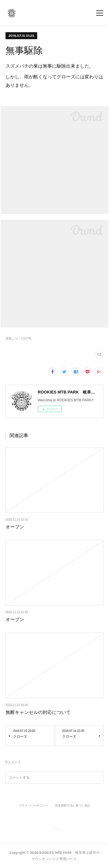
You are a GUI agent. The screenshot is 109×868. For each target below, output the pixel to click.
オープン (15, 527)
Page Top (54, 829)
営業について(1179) (18, 339)
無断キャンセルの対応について (38, 712)
